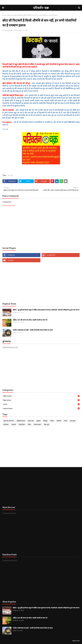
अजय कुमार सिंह (8, 30)
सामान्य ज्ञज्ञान (37, 425)
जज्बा (66, 421)
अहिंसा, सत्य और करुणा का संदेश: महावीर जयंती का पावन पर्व (30, 320)
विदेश (29, 425)
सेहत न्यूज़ (10, 15)
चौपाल (52, 421)
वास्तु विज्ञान (22, 425)
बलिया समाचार (41, 396)
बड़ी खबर (6, 425)
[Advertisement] (41, 227)
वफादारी (14, 425)
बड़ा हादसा (73, 421)
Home (4, 15)
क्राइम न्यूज (31, 421)
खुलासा (38, 421)
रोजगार (41, 404)
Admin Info (76, 641)
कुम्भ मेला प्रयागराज (9, 421)
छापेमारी (59, 421)
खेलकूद (45, 421)
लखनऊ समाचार (41, 408)
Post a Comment (9, 206)
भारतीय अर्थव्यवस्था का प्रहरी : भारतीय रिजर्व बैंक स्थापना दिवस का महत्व (33, 330)
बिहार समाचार (41, 400)
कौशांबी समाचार (21, 421)
